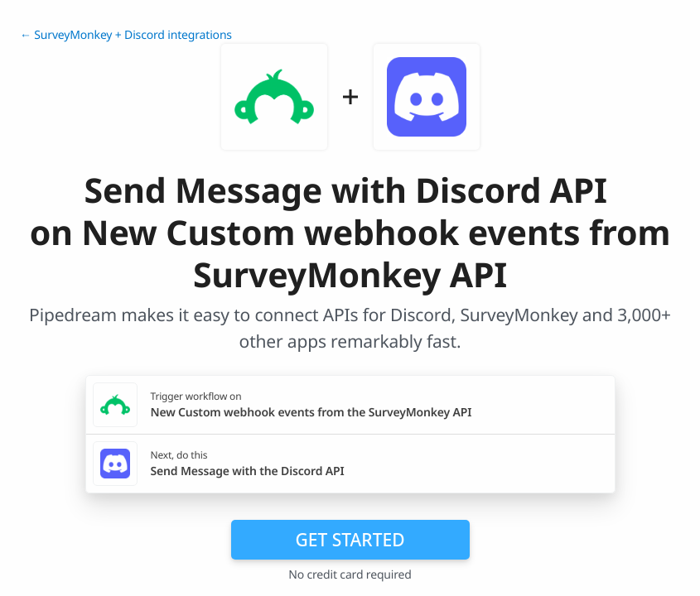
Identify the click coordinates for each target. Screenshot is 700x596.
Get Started (350, 540)
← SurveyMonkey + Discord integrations (126, 35)
